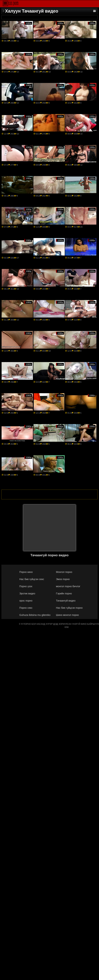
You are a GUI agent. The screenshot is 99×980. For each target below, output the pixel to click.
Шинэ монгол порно (67, 615)
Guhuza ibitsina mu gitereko (35, 615)
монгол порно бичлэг (68, 586)
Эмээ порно (63, 579)
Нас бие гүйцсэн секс (32, 579)
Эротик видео (27, 593)
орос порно (26, 601)
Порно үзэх (26, 586)
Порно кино (26, 572)
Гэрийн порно (64, 593)
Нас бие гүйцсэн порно (69, 608)
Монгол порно (64, 572)
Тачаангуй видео (66, 601)
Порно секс (26, 608)
